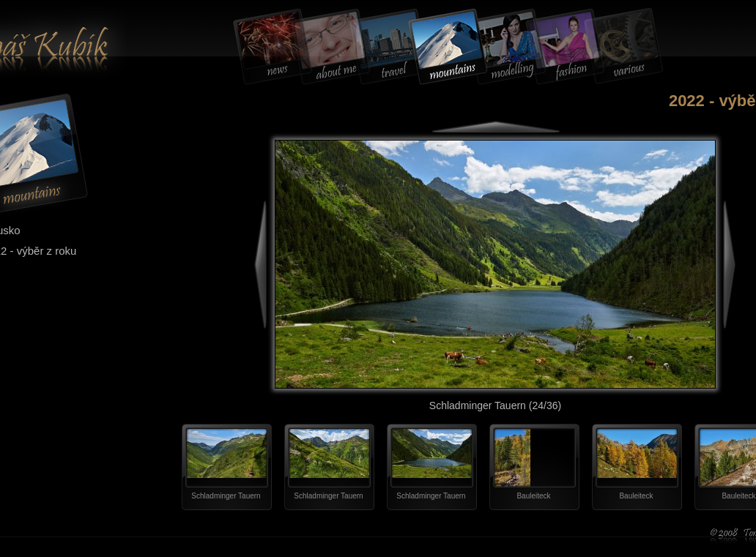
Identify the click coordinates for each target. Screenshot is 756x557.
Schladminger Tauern (226, 496)
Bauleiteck (533, 496)
